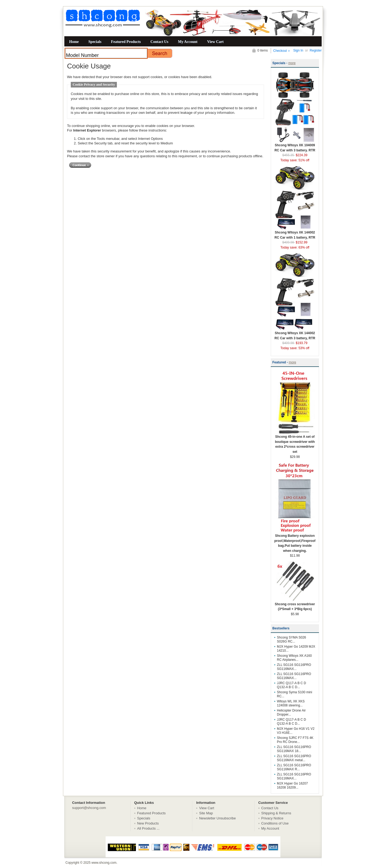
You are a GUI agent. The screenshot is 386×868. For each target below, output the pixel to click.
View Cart (215, 42)
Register (316, 50)
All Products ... (149, 828)
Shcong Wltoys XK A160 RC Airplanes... (294, 658)
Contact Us (159, 42)
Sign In (298, 50)
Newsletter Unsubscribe (218, 818)
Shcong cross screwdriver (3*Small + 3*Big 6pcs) (295, 605)
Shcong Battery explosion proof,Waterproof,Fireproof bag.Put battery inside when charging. (295, 541)
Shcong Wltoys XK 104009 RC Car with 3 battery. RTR (295, 146)
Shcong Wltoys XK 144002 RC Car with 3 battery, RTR (295, 334)
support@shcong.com (89, 808)
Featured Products (126, 42)
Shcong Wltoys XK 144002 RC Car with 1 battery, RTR (295, 233)
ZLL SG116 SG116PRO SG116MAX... (294, 667)
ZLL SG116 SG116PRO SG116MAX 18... (294, 749)
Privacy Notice (272, 818)
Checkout (280, 51)
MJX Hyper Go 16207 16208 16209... (292, 785)
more (292, 63)
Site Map (206, 813)
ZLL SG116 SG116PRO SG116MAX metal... (294, 758)
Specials (95, 42)
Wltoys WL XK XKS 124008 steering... (291, 703)
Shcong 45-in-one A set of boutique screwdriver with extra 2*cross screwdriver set (295, 442)
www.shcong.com (104, 863)
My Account (188, 42)
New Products (148, 823)
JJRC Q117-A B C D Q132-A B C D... (292, 685)
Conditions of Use (275, 823)
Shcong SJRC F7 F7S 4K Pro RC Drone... (295, 740)
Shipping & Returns (276, 813)
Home (74, 42)
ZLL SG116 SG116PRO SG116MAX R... (294, 767)
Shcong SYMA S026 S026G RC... (292, 639)
